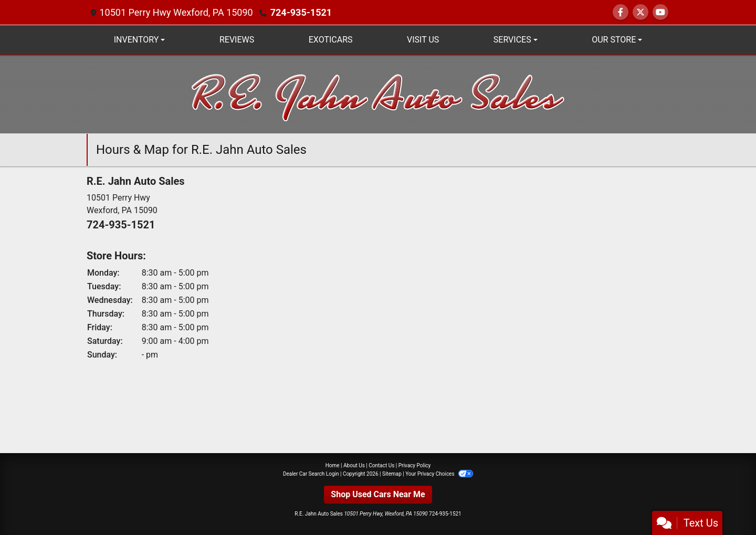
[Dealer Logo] (378, 94)
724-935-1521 (301, 12)
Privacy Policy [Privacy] (415, 465)
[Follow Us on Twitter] (640, 12)
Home (333, 465)
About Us (354, 465)
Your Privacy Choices (439, 474)
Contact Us (381, 465)
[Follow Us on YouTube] (660, 12)
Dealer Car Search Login (311, 474)
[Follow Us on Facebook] (621, 12)
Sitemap (392, 474)
